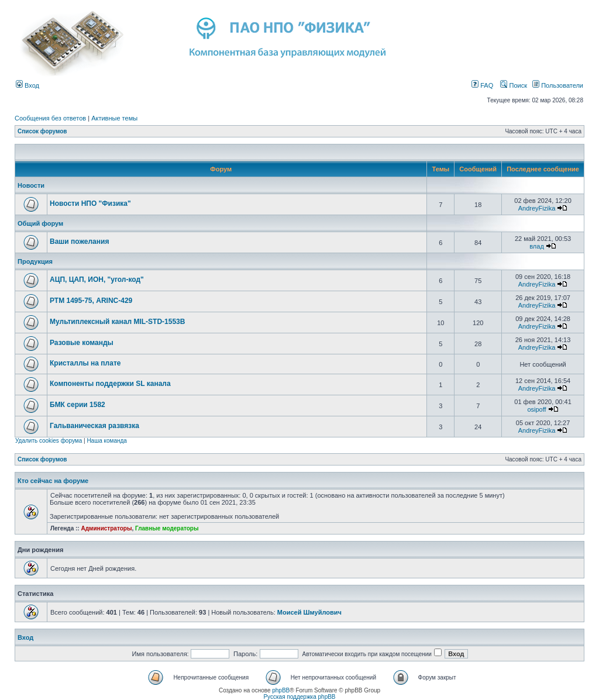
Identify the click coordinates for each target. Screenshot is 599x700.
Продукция (35, 261)
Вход (27, 85)
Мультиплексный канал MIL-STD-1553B (117, 322)
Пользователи (558, 85)
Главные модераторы (167, 528)
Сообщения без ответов (50, 118)
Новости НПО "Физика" (90, 204)
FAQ (482, 85)
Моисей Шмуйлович (309, 612)
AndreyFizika (537, 208)
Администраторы (106, 528)
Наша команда (107, 441)
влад (537, 246)
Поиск (514, 85)
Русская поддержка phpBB (299, 697)
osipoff (536, 409)
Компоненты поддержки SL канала (110, 384)
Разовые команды (82, 343)
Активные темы (114, 118)
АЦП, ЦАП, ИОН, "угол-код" (97, 280)
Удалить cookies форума (49, 441)
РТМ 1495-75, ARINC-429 (91, 301)
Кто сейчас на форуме (53, 481)
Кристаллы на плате (85, 363)
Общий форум (40, 223)
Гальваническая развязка (94, 426)
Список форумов (42, 131)
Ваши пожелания (79, 242)
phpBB (281, 690)
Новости (31, 185)
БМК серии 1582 (78, 405)
